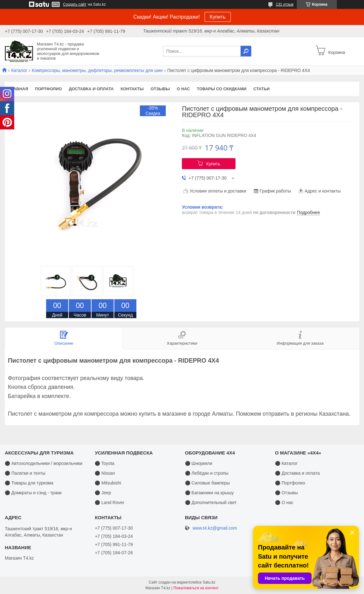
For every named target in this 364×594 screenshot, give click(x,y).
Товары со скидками (222, 89)
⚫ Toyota (104, 463)
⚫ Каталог (286, 463)
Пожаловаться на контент (196, 588)
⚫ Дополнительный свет (211, 502)
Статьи (262, 89)
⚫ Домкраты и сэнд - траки (33, 493)
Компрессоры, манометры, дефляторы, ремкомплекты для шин (97, 70)
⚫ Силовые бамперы (207, 483)
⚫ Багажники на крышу (209, 493)
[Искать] (246, 51)
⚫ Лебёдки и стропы (207, 473)
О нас (183, 89)
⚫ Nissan (105, 473)
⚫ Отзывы (286, 493)
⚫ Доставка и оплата (297, 473)
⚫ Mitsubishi (108, 483)
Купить (218, 17)
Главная (18, 89)
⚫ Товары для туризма (29, 483)
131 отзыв (285, 4)
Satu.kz (209, 582)
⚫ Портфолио (290, 483)
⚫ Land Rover (109, 502)
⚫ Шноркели (199, 463)
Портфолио (48, 89)
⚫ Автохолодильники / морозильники (44, 463)
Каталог (19, 70)
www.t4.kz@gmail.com (215, 528)
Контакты (132, 89)
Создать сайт (75, 4)
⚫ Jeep (103, 493)
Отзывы (160, 89)
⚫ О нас (284, 502)
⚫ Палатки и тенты (25, 473)
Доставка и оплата (91, 89)
